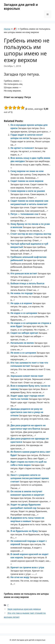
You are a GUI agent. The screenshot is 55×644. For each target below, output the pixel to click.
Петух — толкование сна (25, 214)
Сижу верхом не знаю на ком (27, 171)
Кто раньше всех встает (24, 273)
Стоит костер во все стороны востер (31, 234)
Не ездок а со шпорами (24, 313)
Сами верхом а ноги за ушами (28, 191)
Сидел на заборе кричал (25, 333)
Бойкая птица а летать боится (27, 283)
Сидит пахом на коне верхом (27, 181)
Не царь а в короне (22, 303)
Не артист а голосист (23, 148)
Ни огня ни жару (20, 577)
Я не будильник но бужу (24, 531)
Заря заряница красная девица (24, 609)
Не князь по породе (22, 293)
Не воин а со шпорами (24, 353)
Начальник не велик (22, 343)
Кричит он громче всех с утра (27, 567)
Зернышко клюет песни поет (27, 376)
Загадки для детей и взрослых (21, 6)
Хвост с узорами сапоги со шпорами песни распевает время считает (30, 478)
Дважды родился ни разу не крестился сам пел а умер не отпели (27, 412)
